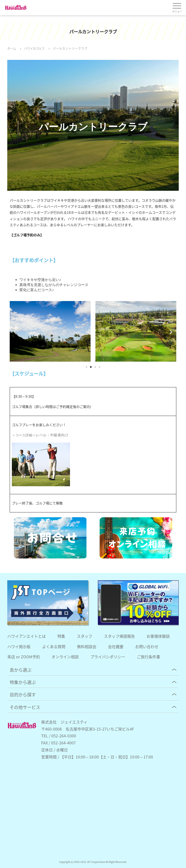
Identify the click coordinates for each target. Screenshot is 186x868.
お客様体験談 (158, 636)
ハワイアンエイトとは (27, 636)
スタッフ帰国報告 (119, 636)
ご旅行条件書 (148, 657)
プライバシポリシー (108, 657)
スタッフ (85, 636)
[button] (15, 332)
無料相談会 (87, 646)
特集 (61, 636)
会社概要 (116, 646)
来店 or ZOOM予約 (24, 657)
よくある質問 (54, 646)
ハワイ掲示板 (19, 646)
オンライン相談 (65, 657)
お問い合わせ (147, 646)
